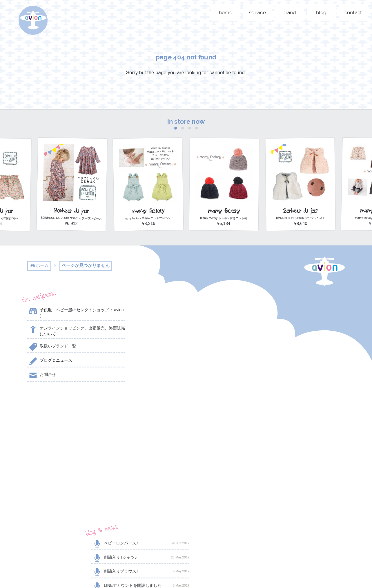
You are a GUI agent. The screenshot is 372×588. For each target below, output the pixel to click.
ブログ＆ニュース (50, 361)
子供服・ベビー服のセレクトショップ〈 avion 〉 (75, 313)
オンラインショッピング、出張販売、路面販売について (76, 331)
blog (321, 12)
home (226, 12)
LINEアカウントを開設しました (186, 353)
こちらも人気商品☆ (186, 382)
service (257, 12)
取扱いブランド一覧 (52, 347)
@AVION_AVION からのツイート (56, 402)
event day (156, 571)
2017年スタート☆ (186, 367)
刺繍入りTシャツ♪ (186, 325)
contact (353, 12)
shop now (295, 472)
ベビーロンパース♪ (186, 311)
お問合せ (42, 376)
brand (289, 12)
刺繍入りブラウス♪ (186, 339)
